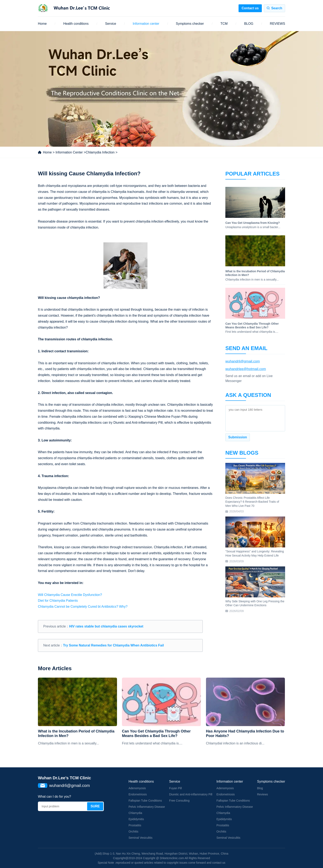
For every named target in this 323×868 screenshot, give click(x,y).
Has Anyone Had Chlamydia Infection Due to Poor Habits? (245, 734)
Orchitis (133, 831)
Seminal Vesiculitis (140, 838)
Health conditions (76, 24)
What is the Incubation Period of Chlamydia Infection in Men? (76, 734)
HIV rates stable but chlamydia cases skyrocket (106, 626)
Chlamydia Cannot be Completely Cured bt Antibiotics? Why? (83, 607)
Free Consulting (179, 801)
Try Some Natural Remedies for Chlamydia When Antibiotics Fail (113, 645)
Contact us (250, 8)
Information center (146, 24)
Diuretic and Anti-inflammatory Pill (191, 794)
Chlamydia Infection (100, 152)
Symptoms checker (190, 24)
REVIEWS (277, 24)
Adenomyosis (137, 788)
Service (111, 24)
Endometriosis (138, 794)
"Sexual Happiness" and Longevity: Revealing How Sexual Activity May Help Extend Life (255, 553)
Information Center (69, 152)
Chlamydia (135, 813)
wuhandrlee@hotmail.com (246, 369)
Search (277, 8)
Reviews (263, 794)
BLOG (249, 24)
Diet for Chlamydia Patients (58, 601)
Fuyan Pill (175, 788)
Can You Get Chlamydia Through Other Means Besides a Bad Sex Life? (156, 734)
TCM (224, 24)
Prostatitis (135, 825)
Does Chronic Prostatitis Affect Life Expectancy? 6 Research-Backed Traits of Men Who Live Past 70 (252, 502)
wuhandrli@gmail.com (243, 361)
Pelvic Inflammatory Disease (147, 807)
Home (42, 24)
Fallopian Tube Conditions (145, 801)
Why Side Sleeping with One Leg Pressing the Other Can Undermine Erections (255, 603)
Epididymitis (136, 819)
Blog (260, 788)
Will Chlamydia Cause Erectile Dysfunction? (70, 595)
